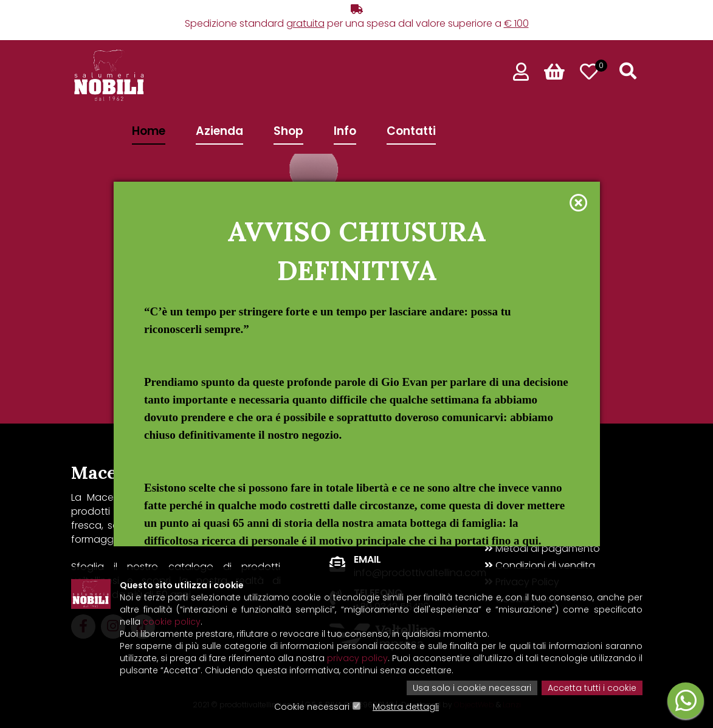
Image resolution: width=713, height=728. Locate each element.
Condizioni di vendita (540, 566)
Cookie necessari (312, 707)
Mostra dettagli (406, 707)
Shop (288, 131)
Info (345, 131)
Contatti (411, 131)
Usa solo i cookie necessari (472, 688)
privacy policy (357, 658)
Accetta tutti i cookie (592, 688)
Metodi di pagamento (542, 549)
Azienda (219, 131)
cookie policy (172, 622)
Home (149, 131)
